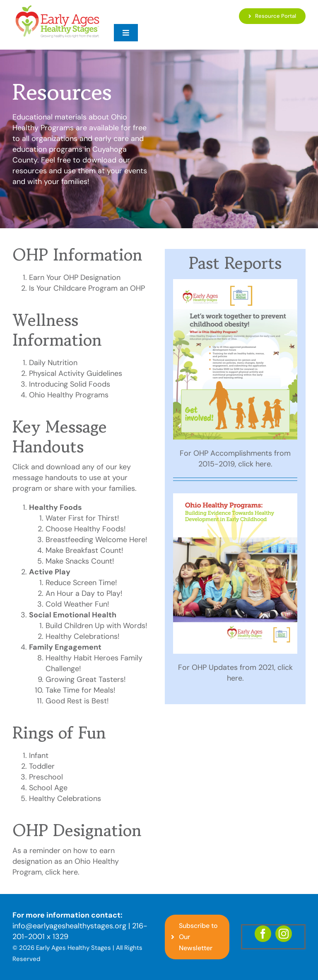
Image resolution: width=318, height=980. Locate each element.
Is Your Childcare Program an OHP (87, 288)
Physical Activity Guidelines (76, 373)
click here (61, 872)
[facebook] (263, 934)
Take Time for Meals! (81, 690)
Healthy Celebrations (65, 798)
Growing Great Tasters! (86, 679)
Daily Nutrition (53, 363)
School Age (48, 788)
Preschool (46, 777)
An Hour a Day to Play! (84, 593)
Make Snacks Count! (80, 561)
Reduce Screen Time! (81, 583)
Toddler (42, 766)
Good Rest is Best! (77, 701)
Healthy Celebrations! (83, 636)
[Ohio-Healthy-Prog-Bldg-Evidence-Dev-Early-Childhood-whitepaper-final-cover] (235, 497)
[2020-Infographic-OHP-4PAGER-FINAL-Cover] (235, 283)
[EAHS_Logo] (57, 8)
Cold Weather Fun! (77, 604)
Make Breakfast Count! (84, 550)
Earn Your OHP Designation (75, 277)
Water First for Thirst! (82, 518)
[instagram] (284, 934)
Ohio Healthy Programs (69, 395)
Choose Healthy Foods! (86, 529)
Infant (39, 755)
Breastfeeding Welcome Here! (96, 540)
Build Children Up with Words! (96, 626)
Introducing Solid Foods (70, 384)
